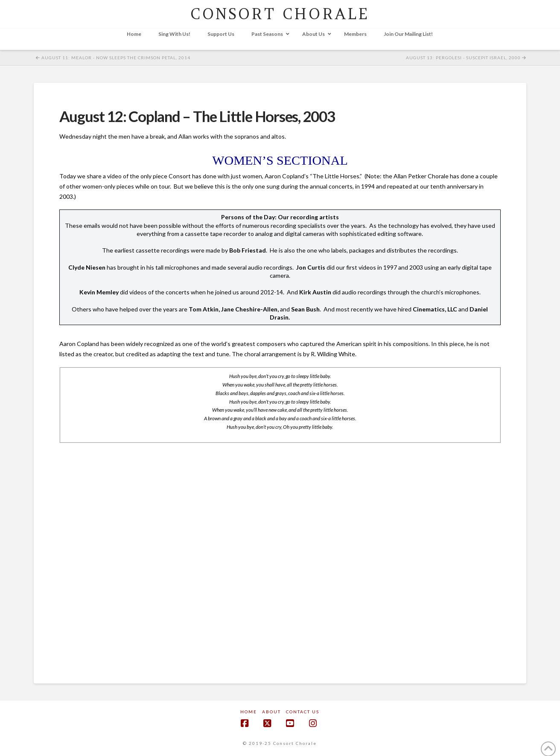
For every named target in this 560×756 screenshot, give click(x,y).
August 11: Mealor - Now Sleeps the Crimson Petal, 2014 (113, 58)
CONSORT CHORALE (280, 14)
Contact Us (303, 712)
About (271, 712)
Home (249, 712)
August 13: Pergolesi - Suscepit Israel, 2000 (466, 58)
